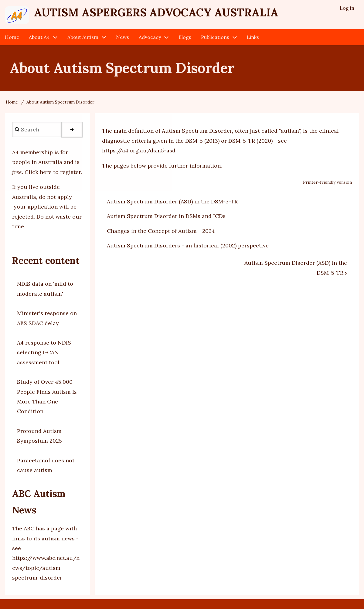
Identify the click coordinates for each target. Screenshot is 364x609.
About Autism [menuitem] (83, 37)
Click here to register (53, 172)
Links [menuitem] (253, 37)
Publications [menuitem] (215, 37)
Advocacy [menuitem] (150, 37)
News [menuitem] (122, 37)
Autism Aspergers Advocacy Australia (156, 12)
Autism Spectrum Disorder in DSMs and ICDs (166, 216)
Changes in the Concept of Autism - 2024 (161, 231)
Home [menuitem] (12, 37)
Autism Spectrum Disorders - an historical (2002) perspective (188, 245)
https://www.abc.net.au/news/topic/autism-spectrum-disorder (46, 568)
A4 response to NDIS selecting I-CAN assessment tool (44, 352)
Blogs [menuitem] (185, 37)
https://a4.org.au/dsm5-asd (139, 150)
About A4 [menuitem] (39, 37)
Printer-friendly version (327, 182)
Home (12, 102)
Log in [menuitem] (347, 8)
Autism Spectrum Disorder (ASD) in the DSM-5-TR (172, 201)
